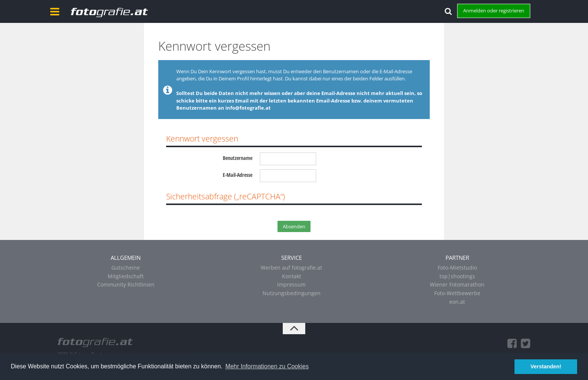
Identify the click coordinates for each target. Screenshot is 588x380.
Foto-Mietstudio (457, 268)
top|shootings (457, 276)
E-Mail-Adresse (238, 175)
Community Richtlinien (126, 284)
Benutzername (238, 158)
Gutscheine (126, 268)
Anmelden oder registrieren (494, 11)
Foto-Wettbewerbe (457, 293)
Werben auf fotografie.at (291, 268)
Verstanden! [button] (546, 366)
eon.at (457, 302)
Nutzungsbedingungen (292, 293)
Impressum (291, 284)
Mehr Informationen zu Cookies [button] (267, 366)
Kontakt (292, 276)
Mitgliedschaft (126, 276)
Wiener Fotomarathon (457, 284)
